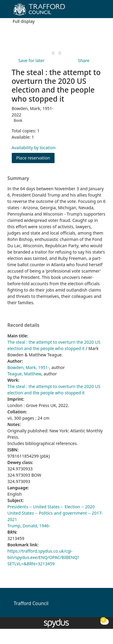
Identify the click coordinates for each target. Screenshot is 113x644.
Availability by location (34, 148)
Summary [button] (18, 178)
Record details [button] (24, 325)
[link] (53, 53)
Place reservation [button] (36, 158)
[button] (92, 11)
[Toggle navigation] (99, 11)
